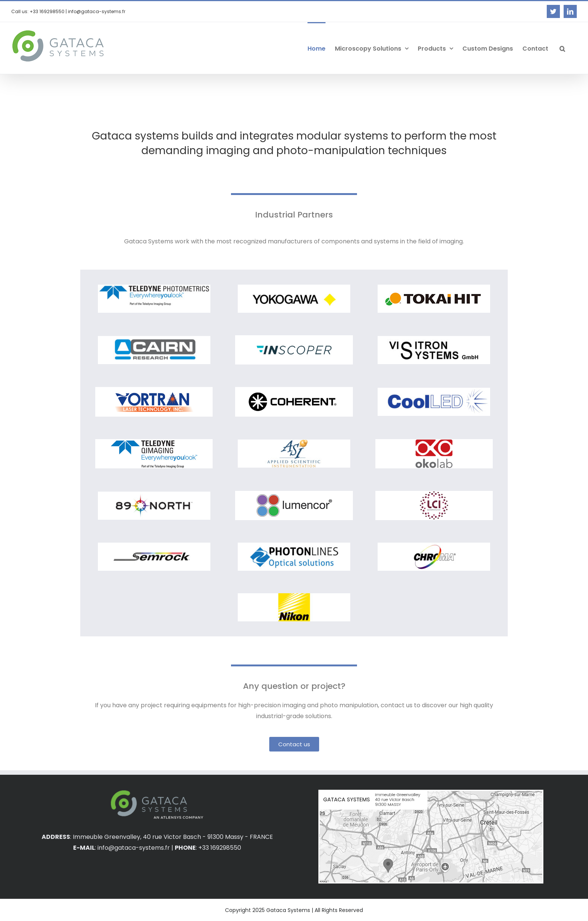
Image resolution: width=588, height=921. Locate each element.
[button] (562, 48)
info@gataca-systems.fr (134, 848)
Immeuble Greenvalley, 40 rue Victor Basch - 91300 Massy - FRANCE (173, 837)
